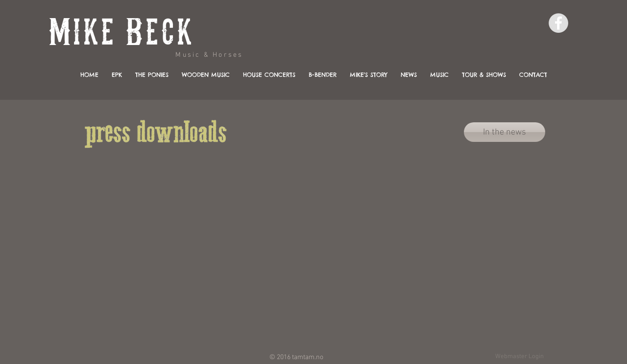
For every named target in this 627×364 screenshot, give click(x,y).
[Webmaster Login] (519, 357)
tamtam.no (308, 357)
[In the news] (505, 132)
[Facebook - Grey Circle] (558, 23)
